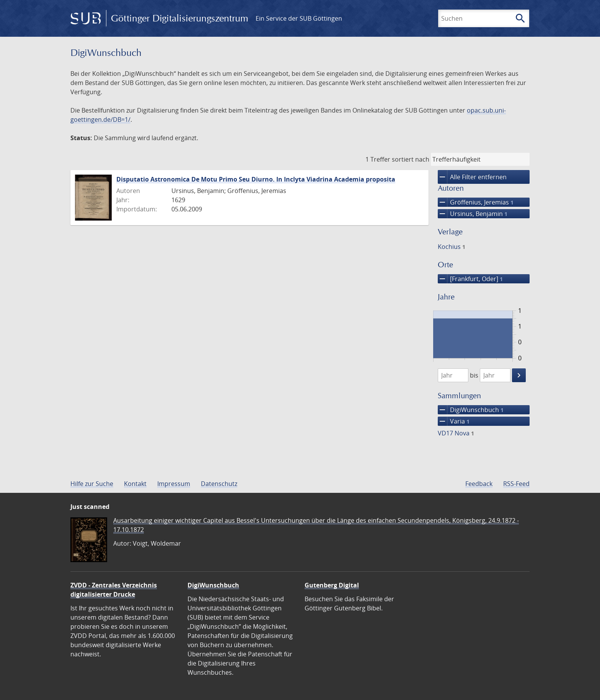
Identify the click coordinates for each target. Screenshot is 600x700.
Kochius (452, 247)
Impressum (174, 484)
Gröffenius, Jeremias (476, 202)
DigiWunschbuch (471, 410)
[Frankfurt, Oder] (470, 279)
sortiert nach (411, 159)
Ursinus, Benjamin (473, 214)
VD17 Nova (456, 433)
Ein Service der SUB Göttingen (299, 18)
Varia (454, 421)
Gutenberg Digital (332, 585)
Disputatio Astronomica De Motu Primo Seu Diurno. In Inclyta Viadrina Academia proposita (256, 179)
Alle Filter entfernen (472, 177)
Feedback (479, 484)
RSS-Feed (516, 484)
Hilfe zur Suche (92, 484)
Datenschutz (219, 484)
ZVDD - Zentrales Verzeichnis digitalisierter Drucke (114, 590)
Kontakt (135, 484)
